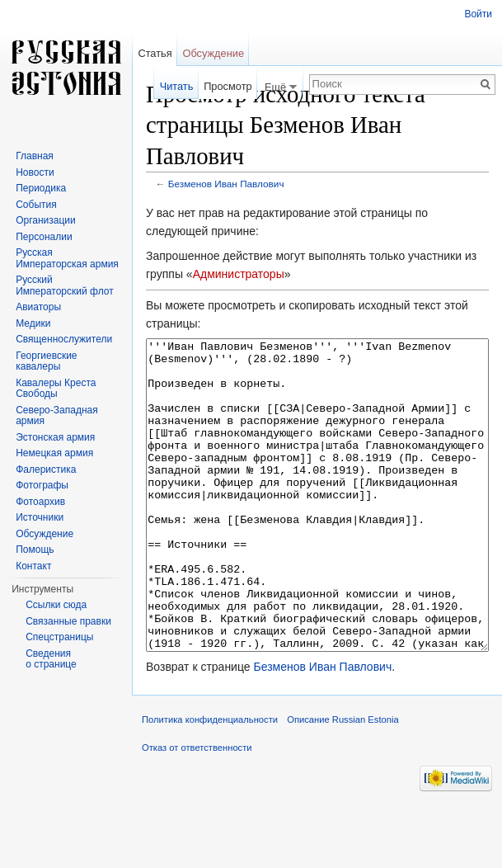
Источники (40, 517)
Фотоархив (40, 502)
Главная (35, 156)
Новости (35, 172)
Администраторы (239, 274)
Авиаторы (38, 307)
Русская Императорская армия (67, 258)
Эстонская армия (55, 437)
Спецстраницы (59, 637)
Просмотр (228, 86)
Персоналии (44, 237)
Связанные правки (68, 621)
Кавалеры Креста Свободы (56, 389)
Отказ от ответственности (197, 809)
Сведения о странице (51, 659)
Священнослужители (64, 339)
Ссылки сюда (56, 605)
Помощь (35, 550)
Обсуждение (213, 53)
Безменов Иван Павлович (226, 184)
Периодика (41, 188)
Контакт (33, 566)
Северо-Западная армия (57, 416)
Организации (46, 220)
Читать (177, 86)
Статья (155, 53)
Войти (478, 14)
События (36, 205)
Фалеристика (46, 469)
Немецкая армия (54, 453)
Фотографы (42, 485)
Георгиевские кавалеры (46, 361)
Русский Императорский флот (64, 285)
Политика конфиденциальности (210, 781)
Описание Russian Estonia (342, 781)
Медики (33, 323)
